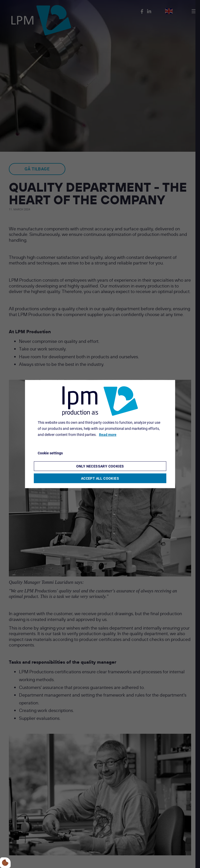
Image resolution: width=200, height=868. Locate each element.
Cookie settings (50, 453)
